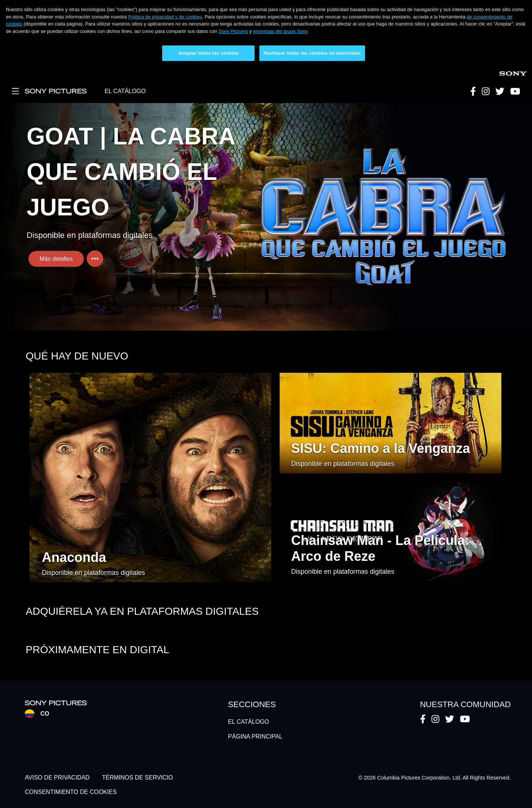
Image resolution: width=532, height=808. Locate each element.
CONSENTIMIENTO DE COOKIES (71, 792)
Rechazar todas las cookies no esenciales (312, 53)
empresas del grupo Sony (280, 31)
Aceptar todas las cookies (208, 53)
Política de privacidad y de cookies (165, 17)
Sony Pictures (233, 31)
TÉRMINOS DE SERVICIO (137, 778)
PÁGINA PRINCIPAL (255, 737)
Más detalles (56, 259)
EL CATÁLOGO (125, 91)
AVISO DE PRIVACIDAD (57, 778)
